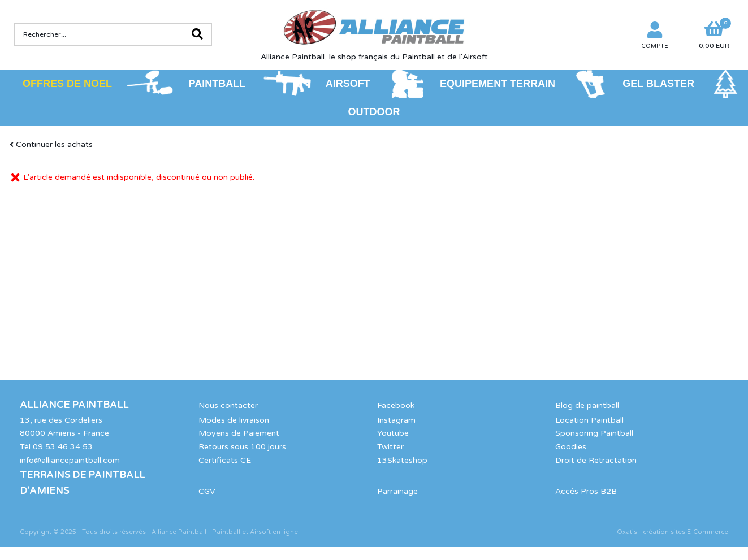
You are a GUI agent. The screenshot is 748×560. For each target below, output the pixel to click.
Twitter (390, 447)
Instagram (396, 420)
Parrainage (397, 491)
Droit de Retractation (596, 460)
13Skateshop (402, 460)
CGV (207, 491)
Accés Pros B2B (586, 491)
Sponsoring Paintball (594, 433)
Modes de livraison (234, 420)
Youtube (393, 433)
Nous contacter (228, 405)
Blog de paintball (587, 405)
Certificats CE (225, 460)
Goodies (571, 447)
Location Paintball (589, 420)
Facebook (396, 405)
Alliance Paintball (74, 405)
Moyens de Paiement (239, 433)
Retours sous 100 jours (242, 447)
